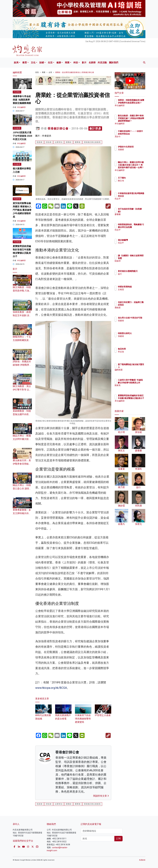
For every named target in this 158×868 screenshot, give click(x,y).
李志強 (133, 352)
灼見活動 (102, 63)
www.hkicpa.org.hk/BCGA (51, 688)
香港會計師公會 (58, 128)
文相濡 (133, 289)
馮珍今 (133, 139)
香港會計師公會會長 (92, 142)
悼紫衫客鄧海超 (137, 287)
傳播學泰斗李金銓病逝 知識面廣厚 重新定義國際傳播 (22, 100)
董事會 (78, 142)
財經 (42, 63)
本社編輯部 (21, 107)
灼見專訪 (17, 92)
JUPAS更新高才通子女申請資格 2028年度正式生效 (22, 136)
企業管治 (59, 142)
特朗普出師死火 (137, 333)
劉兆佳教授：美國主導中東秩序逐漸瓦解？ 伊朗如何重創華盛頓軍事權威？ (137, 121)
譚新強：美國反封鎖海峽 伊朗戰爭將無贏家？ (22, 365)
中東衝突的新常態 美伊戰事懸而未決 (137, 196)
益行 (132, 276)
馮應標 (133, 152)
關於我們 (114, 63)
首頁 (37, 72)
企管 (50, 72)
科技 (76, 63)
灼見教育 (17, 128)
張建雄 (133, 323)
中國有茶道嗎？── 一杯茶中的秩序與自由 (137, 134)
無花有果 (134, 349)
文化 (33, 63)
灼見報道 (17, 242)
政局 (16, 63)
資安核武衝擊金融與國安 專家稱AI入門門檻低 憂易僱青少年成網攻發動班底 (22, 210)
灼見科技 (17, 199)
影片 (84, 63)
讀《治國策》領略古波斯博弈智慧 (137, 258)
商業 (67, 63)
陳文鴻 (133, 181)
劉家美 (133, 388)
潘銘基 (133, 310)
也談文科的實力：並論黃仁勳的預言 (137, 305)
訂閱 (118, 839)
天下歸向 (134, 178)
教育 (25, 63)
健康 (59, 63)
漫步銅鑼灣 (135, 240)
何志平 (133, 201)
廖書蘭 (133, 214)
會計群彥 (95, 128)
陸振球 (133, 263)
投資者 (40, 142)
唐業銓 (69, 142)
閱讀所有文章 (101, 796)
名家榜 (92, 63)
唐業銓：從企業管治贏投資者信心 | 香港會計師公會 (75, 72)
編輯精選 (134, 370)
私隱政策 (142, 860)
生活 (50, 63)
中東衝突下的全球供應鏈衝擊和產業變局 (83, 715)
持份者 (49, 142)
